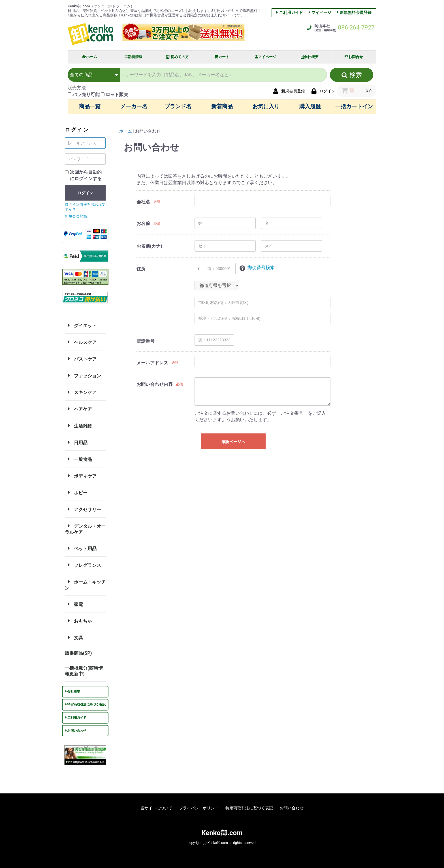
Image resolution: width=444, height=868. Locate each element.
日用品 (76, 442)
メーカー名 (134, 106)
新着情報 (134, 57)
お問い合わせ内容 (155, 384)
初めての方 (178, 57)
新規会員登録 (76, 216)
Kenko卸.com (222, 833)
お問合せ (354, 57)
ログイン (85, 193)
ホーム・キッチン (85, 584)
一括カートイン (354, 106)
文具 (74, 637)
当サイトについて (156, 808)
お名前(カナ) (149, 246)
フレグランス (83, 565)
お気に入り (266, 106)
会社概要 (310, 57)
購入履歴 (310, 106)
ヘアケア (78, 409)
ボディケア (81, 476)
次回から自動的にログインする (86, 175)
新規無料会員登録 (356, 12)
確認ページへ (233, 442)
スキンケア (81, 392)
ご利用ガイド (291, 12)
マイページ (321, 12)
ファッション (83, 375)
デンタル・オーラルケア (85, 528)
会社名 (143, 202)
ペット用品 (81, 548)
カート (222, 57)
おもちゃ (78, 621)
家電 (74, 604)
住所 (141, 269)
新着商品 (222, 106)
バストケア (81, 359)
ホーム (89, 57)
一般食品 (78, 459)
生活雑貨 (78, 426)
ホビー (76, 492)
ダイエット (81, 325)
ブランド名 (178, 106)
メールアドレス (152, 363)
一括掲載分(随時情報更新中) (84, 671)
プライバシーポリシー (199, 808)
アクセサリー (83, 509)
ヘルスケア (81, 342)
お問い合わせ (76, 731)
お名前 (143, 223)
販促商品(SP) (78, 653)
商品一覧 (90, 106)
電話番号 (146, 341)
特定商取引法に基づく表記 (85, 705)
